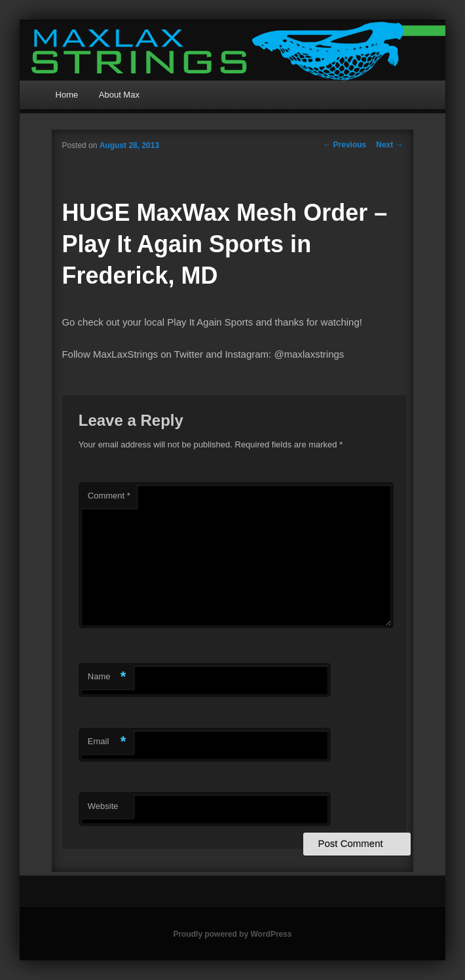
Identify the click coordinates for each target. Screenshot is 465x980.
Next (389, 145)
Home (67, 95)
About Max (119, 95)
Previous (344, 145)
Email (107, 742)
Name (107, 677)
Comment (109, 496)
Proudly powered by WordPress (232, 934)
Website (103, 806)
